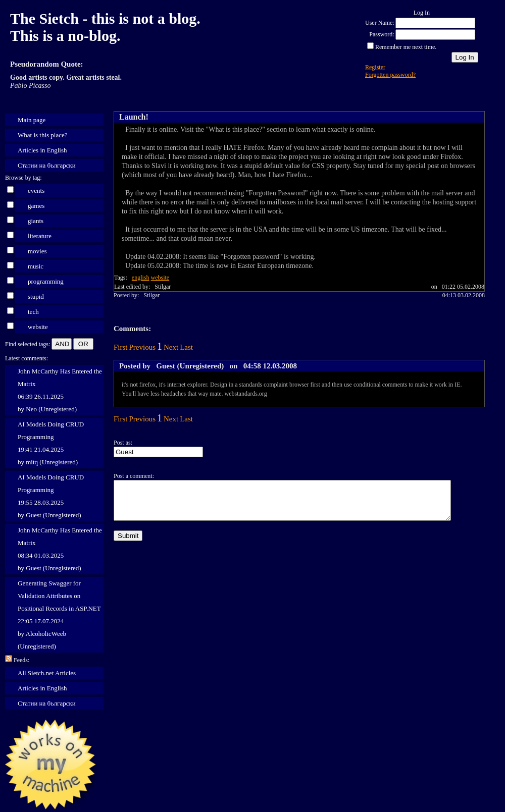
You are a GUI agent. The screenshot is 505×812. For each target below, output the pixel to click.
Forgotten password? (390, 75)
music (36, 266)
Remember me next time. (406, 47)
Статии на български (47, 165)
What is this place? (43, 135)
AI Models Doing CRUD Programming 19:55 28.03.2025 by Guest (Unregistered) (51, 496)
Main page (32, 120)
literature (40, 236)
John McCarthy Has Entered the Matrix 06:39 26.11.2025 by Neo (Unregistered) (60, 390)
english (141, 278)
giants (36, 221)
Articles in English (42, 150)
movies (37, 251)
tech (33, 312)
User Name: (380, 23)
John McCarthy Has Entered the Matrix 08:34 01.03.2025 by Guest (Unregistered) (60, 549)
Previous (143, 347)
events (36, 191)
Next (171, 347)
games (36, 206)
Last (186, 347)
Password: (382, 34)
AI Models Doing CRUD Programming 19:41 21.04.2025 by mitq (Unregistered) (51, 443)
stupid (36, 296)
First (121, 347)
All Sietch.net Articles (47, 673)
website (38, 327)
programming (46, 281)
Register (375, 67)
